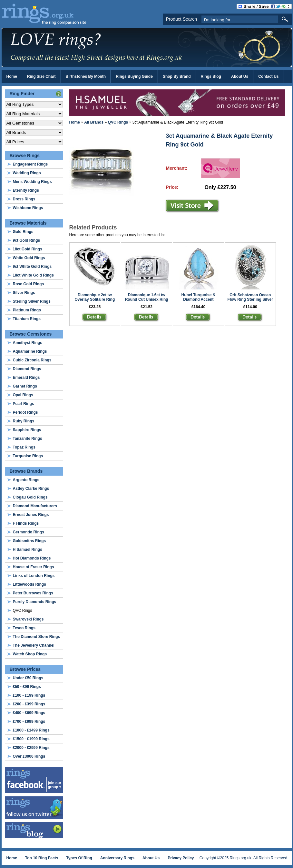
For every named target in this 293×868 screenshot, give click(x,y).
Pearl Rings (24, 404)
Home (12, 76)
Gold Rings (23, 232)
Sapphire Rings (27, 430)
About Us (240, 76)
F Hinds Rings (26, 523)
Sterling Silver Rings (32, 301)
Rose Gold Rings (29, 284)
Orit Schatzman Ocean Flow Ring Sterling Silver (250, 297)
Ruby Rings (24, 421)
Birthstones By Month (86, 76)
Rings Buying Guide (134, 76)
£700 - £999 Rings (29, 722)
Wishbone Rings (28, 208)
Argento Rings (26, 480)
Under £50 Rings (28, 678)
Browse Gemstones (31, 334)
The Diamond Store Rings (37, 637)
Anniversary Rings (117, 858)
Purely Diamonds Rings (35, 602)
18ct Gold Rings (28, 249)
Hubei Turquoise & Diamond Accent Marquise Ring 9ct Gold (198, 299)
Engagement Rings (30, 164)
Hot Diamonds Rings (32, 558)
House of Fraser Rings (34, 567)
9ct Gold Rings (27, 240)
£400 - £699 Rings (29, 713)
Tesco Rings (24, 628)
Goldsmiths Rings (29, 541)
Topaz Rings (24, 447)
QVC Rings (118, 122)
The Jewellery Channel (34, 645)
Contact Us (268, 76)
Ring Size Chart (41, 76)
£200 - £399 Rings (29, 704)
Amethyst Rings (28, 343)
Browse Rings (25, 156)
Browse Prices (25, 669)
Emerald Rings (26, 378)
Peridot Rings (25, 412)
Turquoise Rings (28, 456)
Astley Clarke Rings (31, 489)
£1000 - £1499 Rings (31, 730)
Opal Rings (23, 395)
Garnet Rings (25, 386)
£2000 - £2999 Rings (31, 748)
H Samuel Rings (28, 550)
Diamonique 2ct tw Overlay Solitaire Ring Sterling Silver (95, 299)
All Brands (94, 122)
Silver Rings (24, 293)
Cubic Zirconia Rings (32, 360)
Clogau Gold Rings (30, 497)
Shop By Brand (177, 76)
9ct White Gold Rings (32, 267)
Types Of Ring (79, 858)
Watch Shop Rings (30, 654)
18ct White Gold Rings (33, 275)
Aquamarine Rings (30, 351)
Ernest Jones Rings (31, 515)
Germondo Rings (29, 532)
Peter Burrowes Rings (33, 593)
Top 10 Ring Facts (42, 858)
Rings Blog (211, 76)
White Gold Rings (29, 258)
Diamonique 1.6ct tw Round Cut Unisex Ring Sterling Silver (147, 299)
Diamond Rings (27, 369)
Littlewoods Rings (29, 584)
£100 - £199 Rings (29, 695)
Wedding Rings (27, 173)
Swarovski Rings (28, 619)
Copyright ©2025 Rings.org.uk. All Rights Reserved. (244, 858)
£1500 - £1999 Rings (31, 739)
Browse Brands (26, 471)
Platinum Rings (27, 310)
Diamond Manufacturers (35, 506)
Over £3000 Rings (29, 756)
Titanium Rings (27, 319)
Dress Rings (24, 199)
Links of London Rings (34, 576)
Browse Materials (28, 223)
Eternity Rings (26, 190)
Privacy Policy (181, 858)
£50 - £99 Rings (27, 687)
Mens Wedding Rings (32, 182)
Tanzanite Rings (28, 439)
